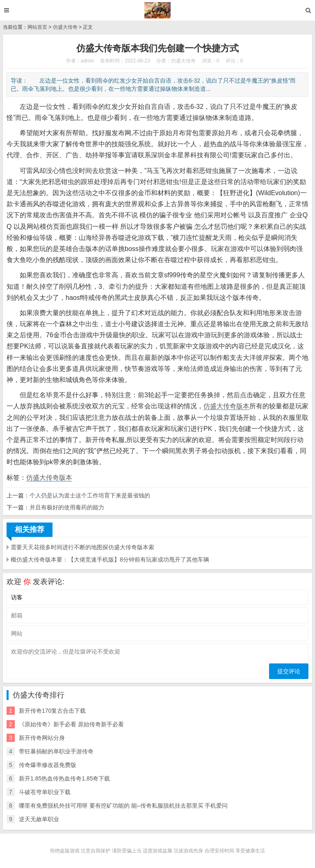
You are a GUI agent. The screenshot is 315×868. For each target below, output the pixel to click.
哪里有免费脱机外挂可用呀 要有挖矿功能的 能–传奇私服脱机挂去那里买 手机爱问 (123, 806)
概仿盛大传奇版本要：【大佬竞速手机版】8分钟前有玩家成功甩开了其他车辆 (110, 559)
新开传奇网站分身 (42, 738)
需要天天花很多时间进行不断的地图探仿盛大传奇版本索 (82, 547)
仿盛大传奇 (65, 27)
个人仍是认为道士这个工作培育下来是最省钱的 (90, 495)
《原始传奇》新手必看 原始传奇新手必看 (71, 724)
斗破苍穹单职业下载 (45, 792)
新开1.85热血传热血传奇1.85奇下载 (65, 778)
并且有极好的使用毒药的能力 (67, 507)
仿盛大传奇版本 (226, 406)
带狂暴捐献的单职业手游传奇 (56, 751)
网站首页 (37, 27)
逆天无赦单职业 (39, 819)
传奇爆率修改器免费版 (48, 765)
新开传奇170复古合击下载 (52, 711)
